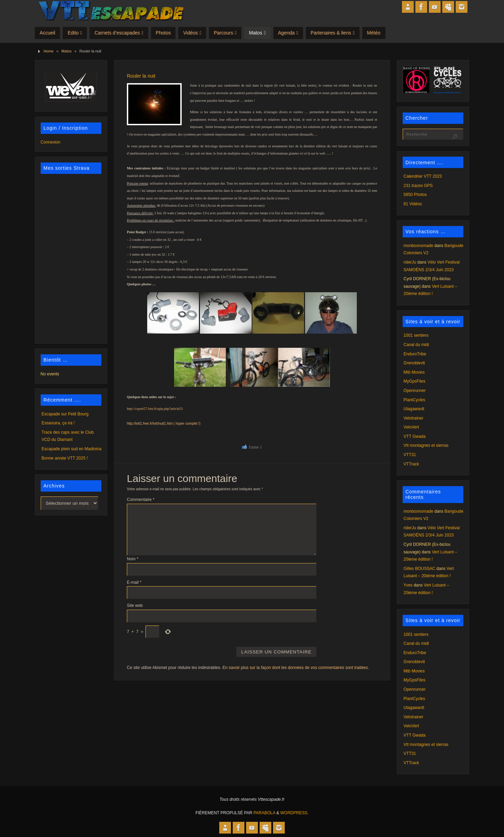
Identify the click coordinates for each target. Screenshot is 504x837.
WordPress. (294, 813)
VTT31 (410, 455)
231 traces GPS (418, 186)
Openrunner (415, 391)
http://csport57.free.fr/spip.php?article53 (155, 409)
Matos (66, 51)
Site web (135, 605)
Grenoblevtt (414, 363)
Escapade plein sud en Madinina (72, 449)
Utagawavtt (414, 409)
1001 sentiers (416, 335)
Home (48, 51)
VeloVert (411, 427)
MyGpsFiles (415, 381)
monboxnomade (419, 246)
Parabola (264, 813)
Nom (133, 559)
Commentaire (141, 500)
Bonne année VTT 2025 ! (65, 458)
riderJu (410, 262)
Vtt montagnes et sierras (426, 445)
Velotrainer (414, 418)
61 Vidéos (413, 204)
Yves (408, 585)
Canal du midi (416, 345)
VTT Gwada (415, 436)
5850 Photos (415, 195)
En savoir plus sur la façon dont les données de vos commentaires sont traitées (295, 668)
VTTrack (411, 464)
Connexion (51, 142)
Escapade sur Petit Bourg (65, 414)
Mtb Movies (414, 372)
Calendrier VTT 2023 (423, 176)
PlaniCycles (415, 400)
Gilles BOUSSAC (420, 569)
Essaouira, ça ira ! (58, 423)
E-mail (134, 582)
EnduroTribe (415, 354)
